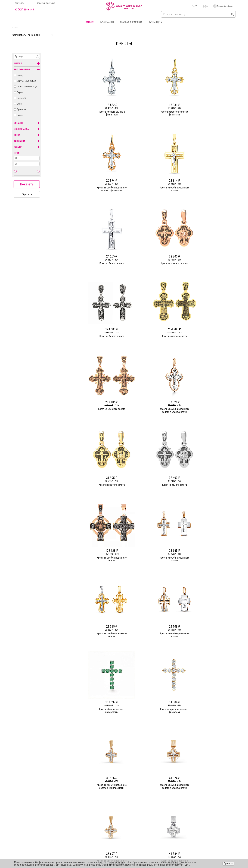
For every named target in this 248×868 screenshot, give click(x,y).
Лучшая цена (155, 22)
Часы (123, 820)
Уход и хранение (164, 808)
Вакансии (88, 820)
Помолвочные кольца (27, 87)
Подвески (21, 98)
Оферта (205, 808)
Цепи (19, 104)
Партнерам (89, 808)
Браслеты (21, 109)
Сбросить (27, 194)
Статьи (87, 803)
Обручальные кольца (26, 81)
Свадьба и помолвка (131, 22)
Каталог (90, 22)
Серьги (20, 92)
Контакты (20, 3)
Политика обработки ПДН (175, 865)
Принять (228, 863)
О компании (89, 797)
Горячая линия (208, 797)
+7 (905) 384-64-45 (24, 10)
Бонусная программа (166, 797)
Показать (27, 184)
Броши (20, 115)
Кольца (20, 75)
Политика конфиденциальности (216, 803)
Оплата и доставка (46, 3)
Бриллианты (107, 22)
